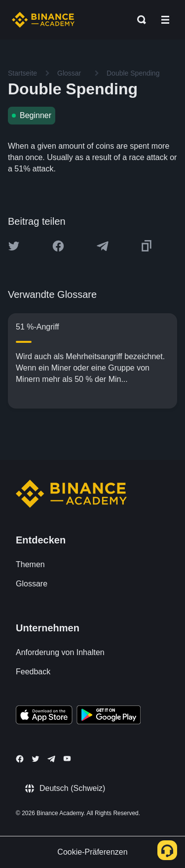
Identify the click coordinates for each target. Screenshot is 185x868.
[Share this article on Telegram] (103, 246)
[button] (165, 20)
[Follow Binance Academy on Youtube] (67, 759)
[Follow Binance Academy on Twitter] (36, 759)
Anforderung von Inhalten (60, 652)
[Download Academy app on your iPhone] (44, 716)
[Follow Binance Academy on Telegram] (51, 759)
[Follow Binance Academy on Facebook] (20, 759)
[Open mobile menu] (165, 20)
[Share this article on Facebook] (58, 246)
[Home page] (43, 20)
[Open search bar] (139, 20)
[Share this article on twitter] (14, 246)
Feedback (33, 672)
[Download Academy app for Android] (109, 716)
